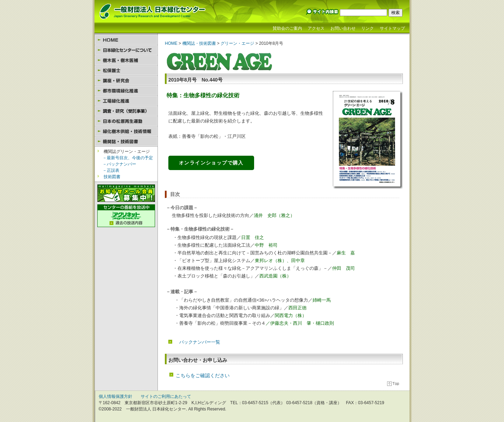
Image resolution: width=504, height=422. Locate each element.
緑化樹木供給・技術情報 (126, 131)
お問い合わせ (343, 28)
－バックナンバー (119, 164)
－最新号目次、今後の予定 (128, 158)
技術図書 (112, 177)
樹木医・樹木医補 (126, 60)
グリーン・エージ (237, 43)
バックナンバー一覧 (200, 342)
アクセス (316, 28)
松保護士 (126, 71)
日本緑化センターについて (126, 50)
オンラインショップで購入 (211, 163)
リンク (367, 28)
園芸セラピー (126, 111)
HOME (126, 40)
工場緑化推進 (126, 101)
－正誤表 (111, 170)
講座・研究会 (126, 81)
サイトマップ (392, 28)
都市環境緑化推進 (126, 91)
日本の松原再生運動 (126, 121)
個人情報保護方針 (115, 396)
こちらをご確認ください (203, 375)
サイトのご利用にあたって (166, 396)
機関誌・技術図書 (126, 142)
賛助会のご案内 (287, 28)
